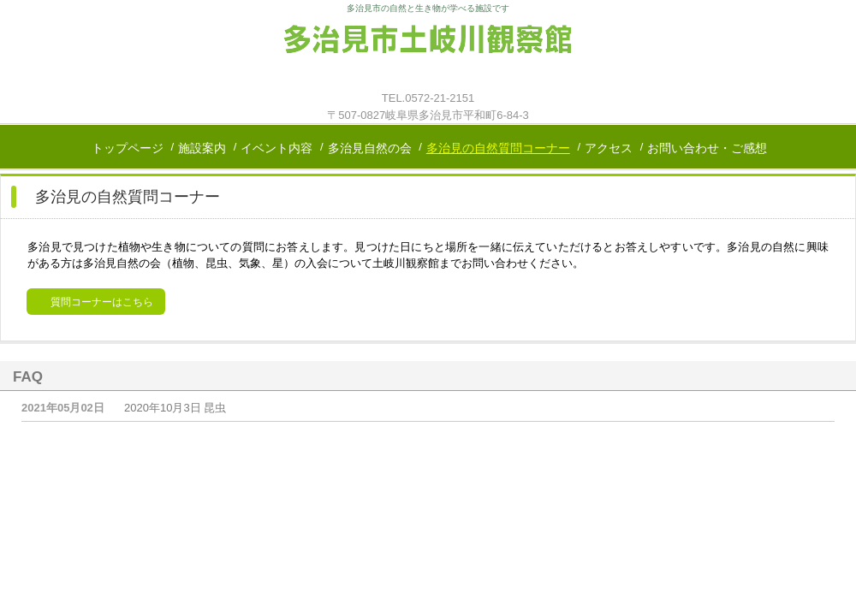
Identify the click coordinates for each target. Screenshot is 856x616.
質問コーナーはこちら (102, 302)
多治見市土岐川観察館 (428, 53)
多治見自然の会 (370, 148)
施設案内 (202, 148)
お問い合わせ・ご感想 (707, 148)
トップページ (128, 148)
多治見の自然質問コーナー (498, 148)
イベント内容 (276, 148)
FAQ (28, 377)
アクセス (609, 148)
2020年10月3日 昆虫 (175, 408)
